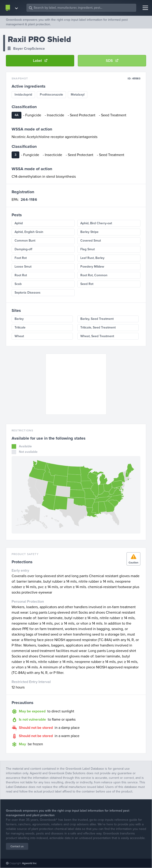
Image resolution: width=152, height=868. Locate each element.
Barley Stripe (89, 232)
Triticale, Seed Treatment (98, 327)
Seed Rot (87, 284)
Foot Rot (21, 258)
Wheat (19, 336)
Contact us (17, 846)
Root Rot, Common (94, 275)
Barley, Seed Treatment (97, 319)
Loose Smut (23, 267)
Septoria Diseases (28, 293)
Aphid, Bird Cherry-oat (96, 223)
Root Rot (21, 275)
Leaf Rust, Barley (92, 258)
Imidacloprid (23, 95)
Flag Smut (87, 249)
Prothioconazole (51, 95)
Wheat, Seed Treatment (97, 336)
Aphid (19, 223)
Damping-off (23, 249)
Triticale (20, 327)
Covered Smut (91, 241)
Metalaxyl (78, 95)
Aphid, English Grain (29, 232)
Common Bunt (25, 241)
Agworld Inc (29, 863)
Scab (18, 284)
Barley (19, 319)
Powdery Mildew (92, 267)
